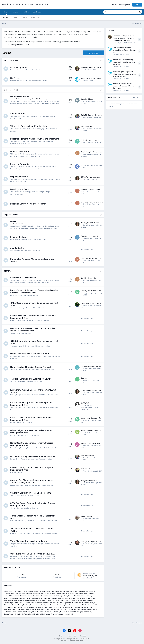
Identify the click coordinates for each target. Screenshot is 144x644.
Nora (42, 598)
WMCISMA (56, 612)
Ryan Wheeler (19, 600)
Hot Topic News (11, 60)
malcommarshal (86, 607)
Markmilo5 (36, 594)
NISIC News (16, 78)
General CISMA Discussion (23, 278)
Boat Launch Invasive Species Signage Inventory (99, 443)
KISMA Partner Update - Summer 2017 (95, 390)
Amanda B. (70, 591)
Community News (19, 67)
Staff (25, 18)
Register (79, 31)
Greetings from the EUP (89, 516)
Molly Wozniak (60, 591)
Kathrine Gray (63, 598)
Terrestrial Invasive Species (42, 99)
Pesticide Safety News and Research (28, 204)
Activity (16, 12)
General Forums (11, 90)
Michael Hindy (47, 603)
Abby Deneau (45, 614)
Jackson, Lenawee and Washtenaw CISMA (31, 379)
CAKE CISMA (8, 607)
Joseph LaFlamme (47, 596)
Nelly (26, 607)
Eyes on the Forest (19, 237)
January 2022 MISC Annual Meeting (94, 190)
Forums (5, 18)
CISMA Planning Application (91, 177)
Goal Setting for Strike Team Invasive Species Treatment (102, 152)
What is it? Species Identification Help (29, 126)
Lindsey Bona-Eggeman (89, 609)
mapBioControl (18, 248)
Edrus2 (38, 596)
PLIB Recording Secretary (47, 607)
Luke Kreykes (88, 70)
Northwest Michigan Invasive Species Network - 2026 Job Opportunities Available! (123, 38)
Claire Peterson (88, 179)
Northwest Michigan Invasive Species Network (33, 456)
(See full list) (136, 97)
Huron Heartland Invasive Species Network (31, 367)
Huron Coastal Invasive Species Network (30, 354)
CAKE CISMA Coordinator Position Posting (96, 303)
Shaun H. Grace (24, 603)
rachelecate (57, 603)
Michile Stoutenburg (87, 605)
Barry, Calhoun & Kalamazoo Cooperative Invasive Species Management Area (34, 291)
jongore (33, 609)
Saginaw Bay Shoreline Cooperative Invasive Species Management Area (32, 481)
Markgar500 (56, 594)
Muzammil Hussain (89, 101)
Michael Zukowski (52, 600)
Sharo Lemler (78, 603)
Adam (97, 605)
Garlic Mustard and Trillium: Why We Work (96, 115)
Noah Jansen (18, 607)
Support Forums (11, 215)
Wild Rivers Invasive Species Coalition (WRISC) (33, 554)
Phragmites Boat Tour (89, 481)
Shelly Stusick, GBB (90, 576)
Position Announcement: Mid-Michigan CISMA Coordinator (102, 431)
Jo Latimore (75, 605)
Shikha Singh (87, 380)
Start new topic (93, 53)
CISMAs (7, 271)
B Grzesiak (8, 605)
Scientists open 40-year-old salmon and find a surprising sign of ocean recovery (125, 74)
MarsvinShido (91, 591)
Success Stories (18, 114)
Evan (58, 609)
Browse (6, 13)
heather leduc (17, 605)
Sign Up (137, 4)
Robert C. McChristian (32, 614)
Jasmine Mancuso (57, 614)
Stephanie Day (80, 591)
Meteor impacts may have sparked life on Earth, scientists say (124, 50)
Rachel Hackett (36, 603)
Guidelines (16, 18)
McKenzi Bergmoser (90, 420)
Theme (62, 636)
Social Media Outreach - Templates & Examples (98, 418)
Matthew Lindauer (31, 600)
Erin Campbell (28, 605)
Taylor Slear (25, 609)
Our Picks (26, 12)
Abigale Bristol (68, 603)
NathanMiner (20, 598)
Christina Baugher (89, 165)
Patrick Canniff (46, 594)
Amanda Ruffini (65, 600)
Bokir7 (57, 596)
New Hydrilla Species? (89, 278)
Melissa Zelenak (39, 605)
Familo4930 (8, 596)
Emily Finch (19, 614)
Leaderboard (38, 12)
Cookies (83, 636)
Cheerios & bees (87, 99)
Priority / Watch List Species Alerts (93, 223)
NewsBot (86, 80)
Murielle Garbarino (51, 598)
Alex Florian (29, 598)
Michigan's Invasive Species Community (25, 4)
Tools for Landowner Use (90, 236)
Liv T (70, 596)
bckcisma (42, 600)
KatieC (68, 605)
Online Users (35, 18)
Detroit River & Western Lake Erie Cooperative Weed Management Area (33, 330)
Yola (48, 605)
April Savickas (88, 600)
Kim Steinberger (77, 612)
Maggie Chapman (89, 293)
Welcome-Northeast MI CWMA (92, 366)
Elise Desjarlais (88, 238)
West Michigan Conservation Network (29, 541)
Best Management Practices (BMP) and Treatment (35, 139)
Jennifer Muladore (89, 368)
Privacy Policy (72, 636)
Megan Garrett (65, 612)
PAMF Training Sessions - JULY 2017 (94, 258)
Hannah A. (31, 596)
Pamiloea (91, 594)
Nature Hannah (9, 609)
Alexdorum (74, 594)
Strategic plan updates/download (93, 542)
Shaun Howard (88, 544)
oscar (53, 591)
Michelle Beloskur (89, 433)
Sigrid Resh (63, 596)
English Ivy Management (90, 140)
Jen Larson (87, 612)
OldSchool (8, 612)
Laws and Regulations (21, 164)
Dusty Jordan (87, 306)
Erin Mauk (64, 609)
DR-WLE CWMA (76, 600)
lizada (25, 612)
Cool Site (84, 378)
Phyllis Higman (62, 607)
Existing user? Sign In (121, 5)
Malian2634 (83, 594)
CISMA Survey (18, 224)
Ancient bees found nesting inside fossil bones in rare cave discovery (124, 62)
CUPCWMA (85, 403)
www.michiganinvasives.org (18, 45)
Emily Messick (33, 612)
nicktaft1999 (69, 614)
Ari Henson (87, 142)
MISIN (13, 221)
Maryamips (65, 594)
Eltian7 (21, 594)
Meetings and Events (21, 189)
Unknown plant (86, 127)
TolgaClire (15, 594)
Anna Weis (87, 446)
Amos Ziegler (23, 591)
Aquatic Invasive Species (22, 99)
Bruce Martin (55, 605)
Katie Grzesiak (88, 117)
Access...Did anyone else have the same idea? (98, 202)
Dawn (16, 603)
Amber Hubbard (74, 609)
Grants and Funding (20, 151)
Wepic (62, 605)
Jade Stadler (51, 609)
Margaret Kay (33, 607)
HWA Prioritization (87, 456)
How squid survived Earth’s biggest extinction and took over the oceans (125, 86)
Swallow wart (85, 469)
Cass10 (37, 598)
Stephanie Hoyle (89, 154)
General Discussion (20, 96)
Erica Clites (87, 192)
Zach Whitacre (9, 614)
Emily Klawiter (41, 609)
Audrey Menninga (89, 598)
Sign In (69, 31)
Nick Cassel (87, 518)
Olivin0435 (28, 594)
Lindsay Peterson (45, 612)
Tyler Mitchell (87, 471)
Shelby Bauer (9, 600)
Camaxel (7, 594)
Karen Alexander (89, 260)
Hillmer (18, 609)
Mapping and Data (19, 177)
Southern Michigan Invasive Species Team (31, 493)
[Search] (114, 12)
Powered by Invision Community (72, 641)
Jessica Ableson (74, 607)
